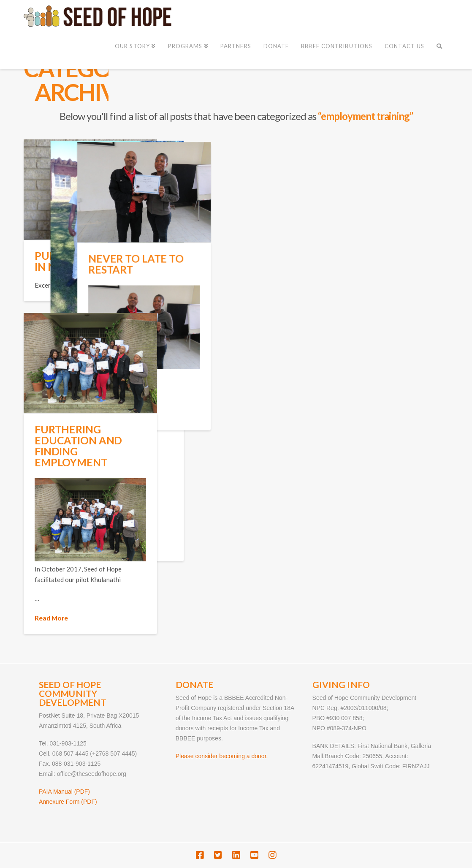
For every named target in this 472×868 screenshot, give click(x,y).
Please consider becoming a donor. (222, 756)
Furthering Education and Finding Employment (78, 446)
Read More (224, 413)
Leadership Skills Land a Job (170, 340)
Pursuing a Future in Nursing (88, 261)
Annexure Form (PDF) (68, 802)
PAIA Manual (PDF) (64, 792)
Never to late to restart (255, 263)
